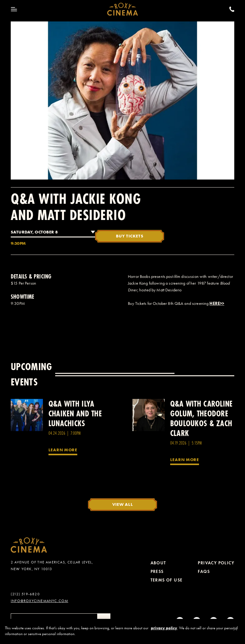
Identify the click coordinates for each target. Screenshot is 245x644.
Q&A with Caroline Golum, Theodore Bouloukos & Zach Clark (201, 418)
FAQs (204, 572)
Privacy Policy (216, 563)
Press (157, 572)
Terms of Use (167, 580)
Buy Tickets (130, 236)
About (158, 563)
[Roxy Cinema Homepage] (122, 9)
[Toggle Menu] (14, 9)
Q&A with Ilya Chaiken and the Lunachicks (75, 413)
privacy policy (164, 630)
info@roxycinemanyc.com (39, 601)
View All (123, 504)
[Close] (235, 631)
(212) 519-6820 (25, 594)
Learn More (63, 450)
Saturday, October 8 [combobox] (34, 232)
